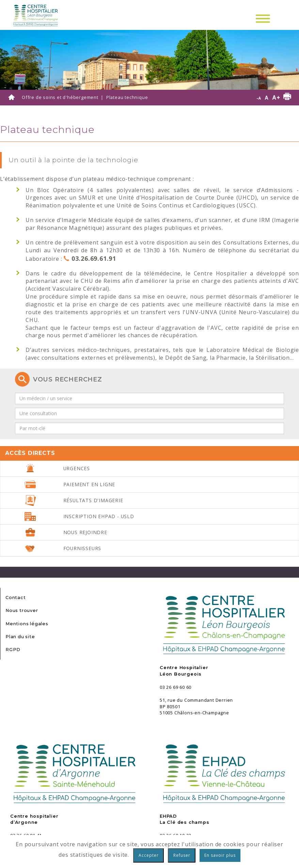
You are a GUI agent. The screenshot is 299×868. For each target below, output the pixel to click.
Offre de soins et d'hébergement (60, 97)
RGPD (13, 650)
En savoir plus (220, 855)
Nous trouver (22, 610)
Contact (16, 598)
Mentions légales (27, 624)
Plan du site (20, 637)
